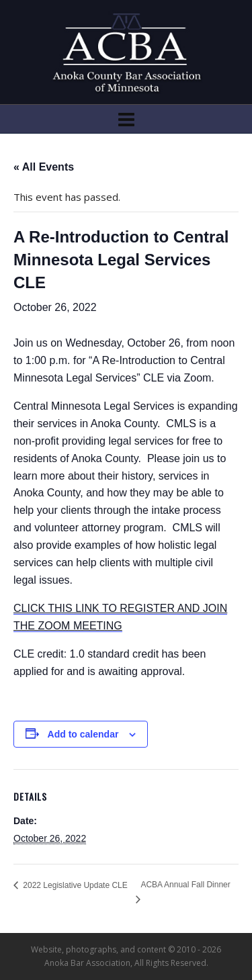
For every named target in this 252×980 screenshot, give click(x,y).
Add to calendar (83, 734)
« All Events (44, 167)
